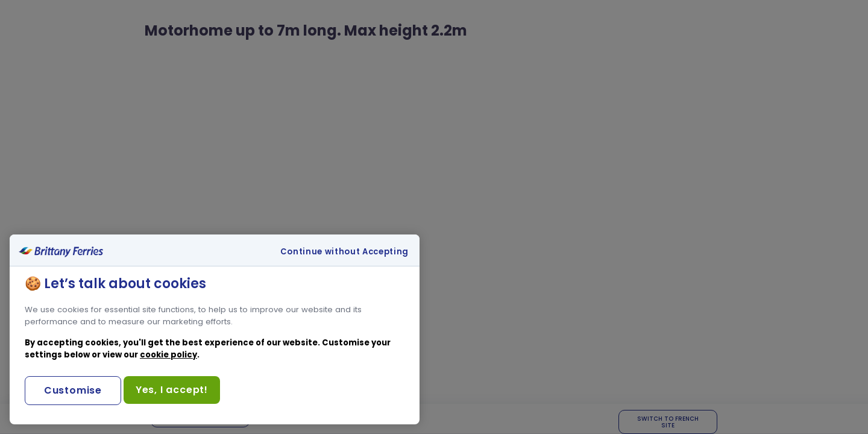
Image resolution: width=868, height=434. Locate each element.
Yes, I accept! (172, 390)
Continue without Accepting (344, 252)
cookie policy (168, 355)
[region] (215, 329)
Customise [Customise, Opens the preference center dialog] (73, 390)
